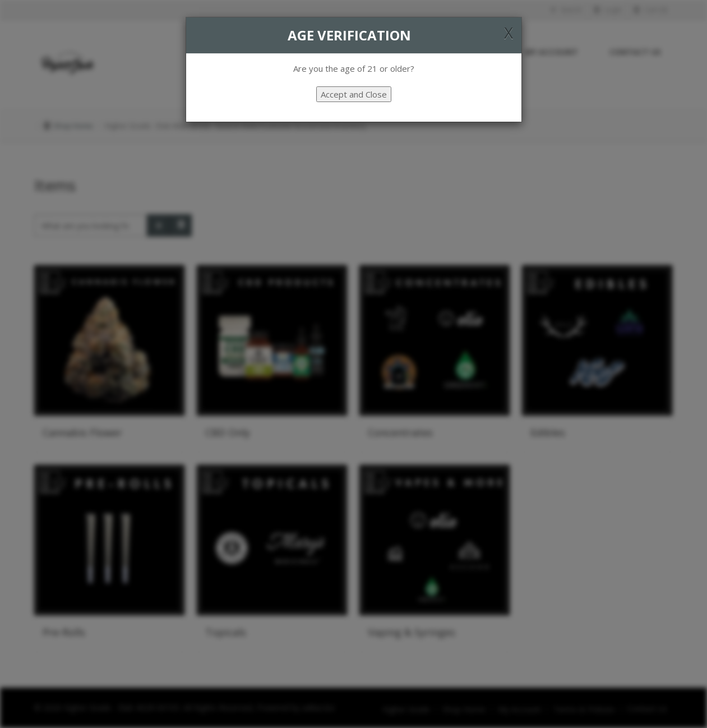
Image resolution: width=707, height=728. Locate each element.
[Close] (509, 33)
